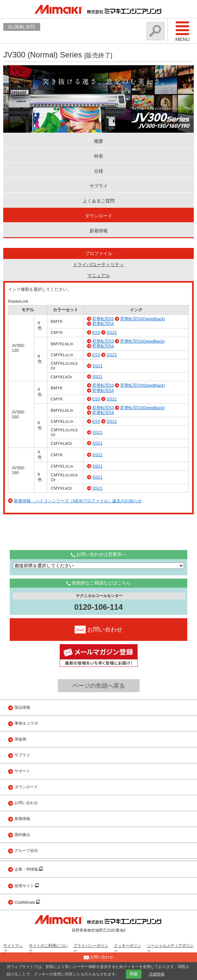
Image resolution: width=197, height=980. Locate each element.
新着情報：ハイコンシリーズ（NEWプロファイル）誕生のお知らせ (78, 501)
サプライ (99, 186)
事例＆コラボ (26, 723)
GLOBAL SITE (22, 27)
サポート (22, 771)
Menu (182, 31)
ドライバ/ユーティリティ (99, 264)
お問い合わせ (26, 803)
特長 (99, 156)
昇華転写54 (103, 324)
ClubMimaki (25, 902)
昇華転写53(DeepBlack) (142, 319)
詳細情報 (157, 974)
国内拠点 (22, 835)
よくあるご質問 (99, 201)
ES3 (96, 332)
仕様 (99, 171)
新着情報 (99, 231)
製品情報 (22, 707)
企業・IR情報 (27, 869)
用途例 (20, 739)
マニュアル (99, 276)
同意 (134, 974)
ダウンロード (99, 216)
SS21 (112, 332)
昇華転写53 (103, 319)
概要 (99, 141)
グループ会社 (26, 851)
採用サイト (25, 886)
